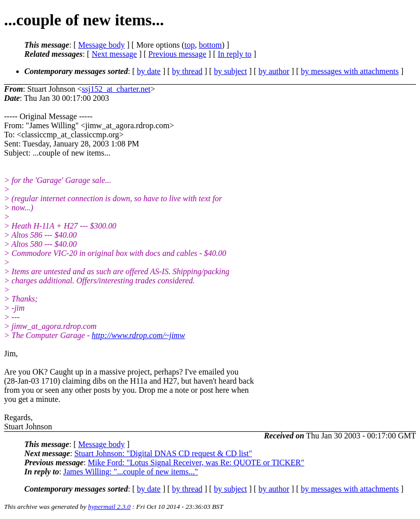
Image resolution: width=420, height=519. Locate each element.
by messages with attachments (350, 71)
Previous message (177, 54)
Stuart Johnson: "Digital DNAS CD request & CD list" (163, 453)
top (189, 45)
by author (274, 71)
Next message (114, 54)
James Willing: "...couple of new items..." (131, 472)
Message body (101, 45)
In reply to (235, 54)
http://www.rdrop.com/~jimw (138, 335)
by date (149, 71)
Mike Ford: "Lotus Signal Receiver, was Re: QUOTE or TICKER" (196, 462)
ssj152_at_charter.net (116, 89)
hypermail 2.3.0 (109, 507)
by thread (187, 71)
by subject (230, 71)
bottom (210, 45)
